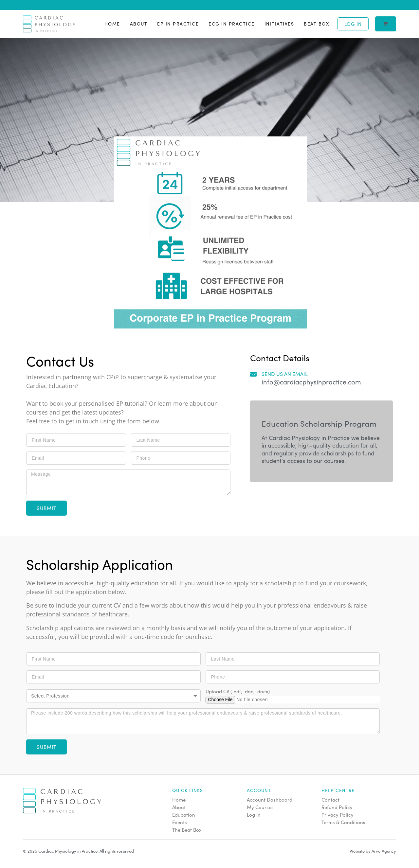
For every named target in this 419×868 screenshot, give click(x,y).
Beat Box (317, 24)
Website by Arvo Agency (373, 851)
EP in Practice (178, 24)
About (139, 24)
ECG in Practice (232, 24)
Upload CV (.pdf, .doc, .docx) (238, 691)
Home (112, 24)
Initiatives (279, 24)
